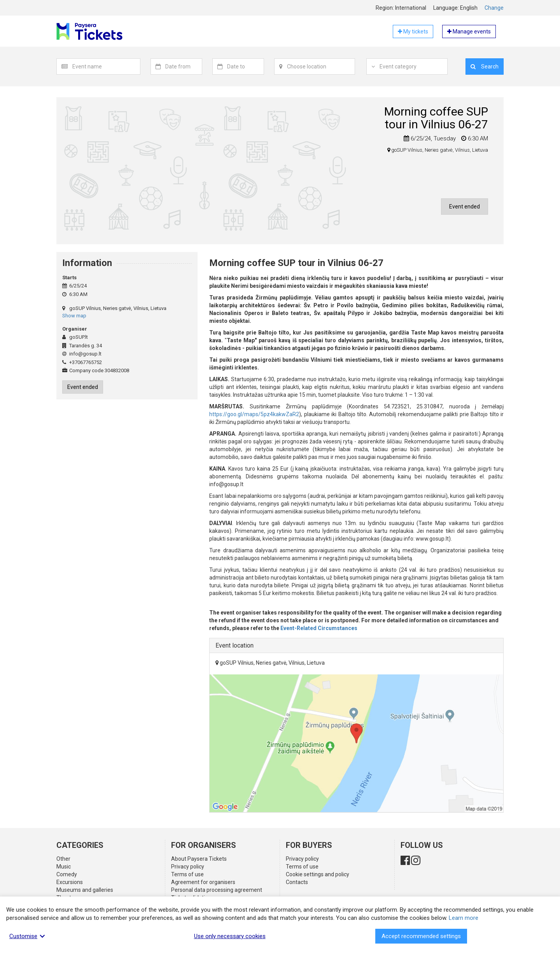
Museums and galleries (85, 890)
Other (63, 859)
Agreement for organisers (203, 882)
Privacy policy (188, 867)
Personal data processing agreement (217, 890)
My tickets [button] (413, 32)
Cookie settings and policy (318, 874)
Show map (74, 316)
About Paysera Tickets (199, 859)
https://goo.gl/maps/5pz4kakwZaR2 (254, 414)
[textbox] (106, 67)
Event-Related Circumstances (319, 628)
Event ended (465, 207)
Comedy (67, 874)
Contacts (297, 882)
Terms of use (187, 874)
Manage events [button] (469, 32)
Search (485, 67)
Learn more (464, 918)
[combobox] (106, 67)
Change (494, 8)
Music (64, 867)
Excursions (70, 882)
